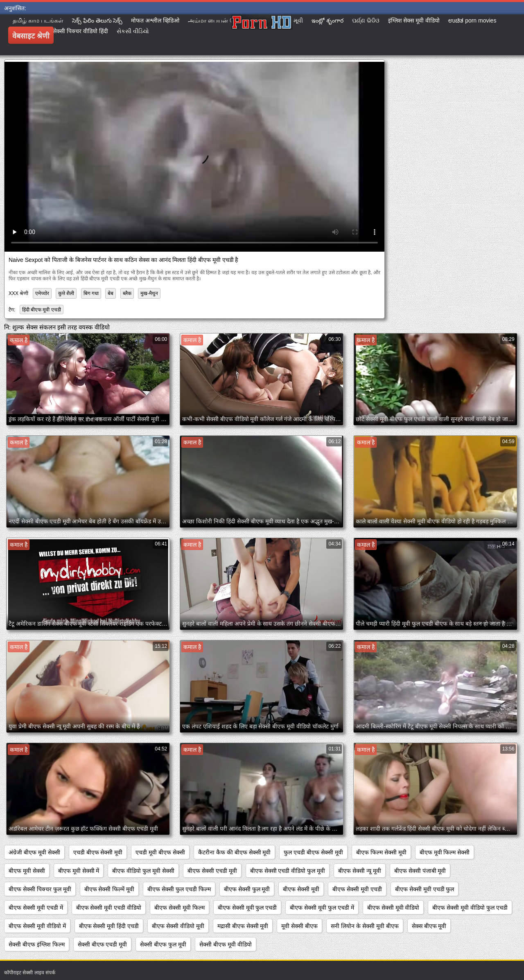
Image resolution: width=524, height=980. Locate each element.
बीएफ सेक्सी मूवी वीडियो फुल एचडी (470, 908)
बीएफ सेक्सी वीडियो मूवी (178, 926)
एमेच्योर (42, 293)
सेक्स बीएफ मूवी (429, 926)
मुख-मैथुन (149, 293)
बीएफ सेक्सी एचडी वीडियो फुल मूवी (288, 871)
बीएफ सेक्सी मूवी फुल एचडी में (322, 908)
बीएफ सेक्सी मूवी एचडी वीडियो (109, 908)
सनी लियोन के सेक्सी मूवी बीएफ (365, 926)
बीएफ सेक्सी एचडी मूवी (212, 871)
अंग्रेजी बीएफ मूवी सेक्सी (34, 852)
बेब (111, 293)
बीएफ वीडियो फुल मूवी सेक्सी (143, 871)
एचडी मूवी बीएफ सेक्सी (160, 852)
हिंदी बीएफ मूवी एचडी (42, 310)
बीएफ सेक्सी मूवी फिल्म (180, 908)
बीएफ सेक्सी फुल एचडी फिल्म (179, 889)
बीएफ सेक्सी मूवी (301, 889)
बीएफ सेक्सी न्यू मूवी (360, 871)
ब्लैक (127, 293)
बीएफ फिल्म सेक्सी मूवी (381, 852)
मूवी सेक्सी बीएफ (299, 926)
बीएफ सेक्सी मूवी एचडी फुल (425, 889)
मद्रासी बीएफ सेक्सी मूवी (243, 926)
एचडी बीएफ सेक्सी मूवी (98, 852)
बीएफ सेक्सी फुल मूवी (247, 889)
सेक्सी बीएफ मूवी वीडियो (226, 944)
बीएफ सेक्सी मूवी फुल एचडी (247, 908)
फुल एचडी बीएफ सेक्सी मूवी (313, 852)
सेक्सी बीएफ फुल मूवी (163, 944)
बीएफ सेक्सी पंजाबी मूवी (420, 871)
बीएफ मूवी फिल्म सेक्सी (445, 852)
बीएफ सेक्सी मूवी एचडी (357, 889)
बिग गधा (91, 293)
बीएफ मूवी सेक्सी (27, 871)
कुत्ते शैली (66, 293)
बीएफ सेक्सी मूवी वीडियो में (37, 926)
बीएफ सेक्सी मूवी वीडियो (393, 908)
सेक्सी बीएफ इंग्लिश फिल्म (37, 944)
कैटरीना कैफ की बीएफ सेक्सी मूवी (234, 852)
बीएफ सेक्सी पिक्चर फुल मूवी (40, 889)
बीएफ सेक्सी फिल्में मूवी (110, 889)
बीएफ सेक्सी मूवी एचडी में (36, 908)
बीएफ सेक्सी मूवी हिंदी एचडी (109, 926)
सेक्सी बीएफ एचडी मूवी (103, 944)
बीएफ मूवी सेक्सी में (79, 871)
